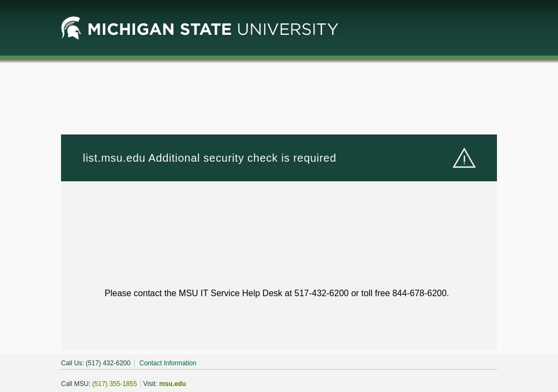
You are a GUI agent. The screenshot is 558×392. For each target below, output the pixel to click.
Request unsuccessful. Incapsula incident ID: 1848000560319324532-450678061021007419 (279, 196)
